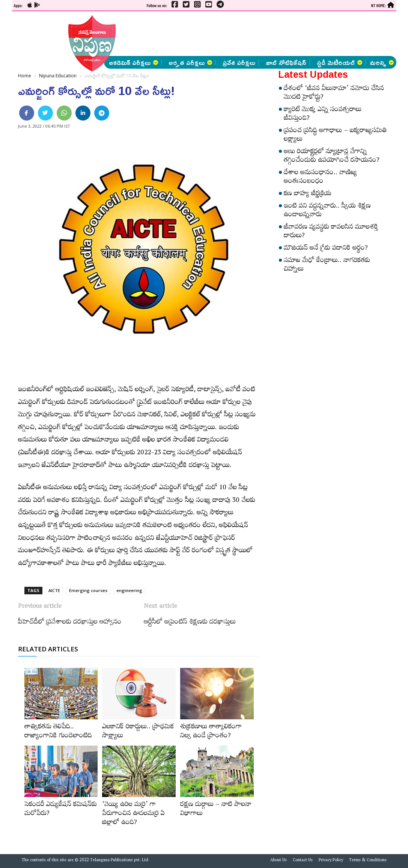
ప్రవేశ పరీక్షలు (239, 62)
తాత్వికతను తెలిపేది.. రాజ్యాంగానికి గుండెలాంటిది (58, 732)
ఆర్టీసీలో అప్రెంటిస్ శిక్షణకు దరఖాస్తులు (190, 623)
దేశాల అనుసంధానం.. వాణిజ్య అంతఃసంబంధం (320, 178)
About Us (279, 861)
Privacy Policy (331, 861)
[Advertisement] (206, 34)
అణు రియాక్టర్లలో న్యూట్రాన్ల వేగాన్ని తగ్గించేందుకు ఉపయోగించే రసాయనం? (332, 157)
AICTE (54, 590)
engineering (129, 590)
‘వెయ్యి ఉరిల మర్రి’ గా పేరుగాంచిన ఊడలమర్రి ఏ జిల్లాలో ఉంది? (133, 814)
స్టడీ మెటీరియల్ (339, 62)
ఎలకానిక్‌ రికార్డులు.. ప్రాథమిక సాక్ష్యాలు (138, 732)
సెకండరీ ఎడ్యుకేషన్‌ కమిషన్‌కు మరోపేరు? (61, 810)
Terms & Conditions (368, 861)
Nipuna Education (58, 76)
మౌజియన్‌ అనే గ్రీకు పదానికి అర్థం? (326, 249)
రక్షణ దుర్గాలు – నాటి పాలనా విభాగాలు (216, 810)
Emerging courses (88, 590)
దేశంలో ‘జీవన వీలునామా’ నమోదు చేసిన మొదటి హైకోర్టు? (334, 94)
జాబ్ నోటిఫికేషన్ (286, 62)
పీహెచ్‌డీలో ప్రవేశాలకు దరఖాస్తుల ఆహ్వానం (70, 623)
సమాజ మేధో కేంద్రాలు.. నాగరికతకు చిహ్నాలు (327, 266)
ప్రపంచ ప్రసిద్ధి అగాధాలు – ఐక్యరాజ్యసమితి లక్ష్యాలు (335, 136)
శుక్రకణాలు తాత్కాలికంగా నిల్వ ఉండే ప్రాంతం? (211, 732)
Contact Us (303, 861)
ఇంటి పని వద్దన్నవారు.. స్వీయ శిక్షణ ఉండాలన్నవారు (327, 211)
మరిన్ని (382, 62)
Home (25, 76)
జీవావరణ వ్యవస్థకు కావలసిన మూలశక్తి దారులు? (331, 232)
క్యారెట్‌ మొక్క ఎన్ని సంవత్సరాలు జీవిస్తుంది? (323, 115)
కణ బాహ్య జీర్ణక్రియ (308, 194)
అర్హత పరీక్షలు (190, 62)
